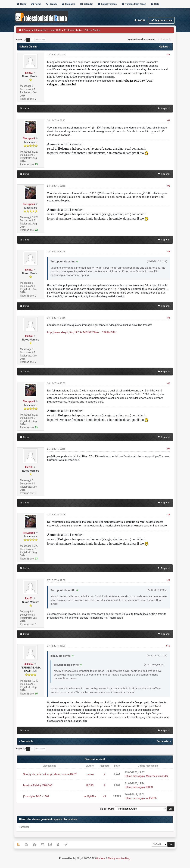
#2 (169, 120)
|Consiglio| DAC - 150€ (36, 796)
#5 (169, 318)
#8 (169, 515)
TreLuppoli (29, 139)
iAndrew (101, 858)
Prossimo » (40, 40)
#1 (169, 55)
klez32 (29, 73)
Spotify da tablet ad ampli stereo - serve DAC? (50, 774)
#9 (169, 580)
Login (139, 20)
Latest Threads (107, 4)
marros (90, 774)
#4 (169, 251)
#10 (168, 646)
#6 (169, 383)
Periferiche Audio (73, 30)
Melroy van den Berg (119, 858)
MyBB (76, 858)
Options (165, 47)
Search (51, 4)
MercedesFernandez (157, 776)
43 (105, 796)
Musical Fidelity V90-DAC (38, 785)
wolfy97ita (90, 796)
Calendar (86, 4)
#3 (169, 186)
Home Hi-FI (55, 30)
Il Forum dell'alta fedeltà (34, 30)
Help (155, 4)
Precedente (27, 741)
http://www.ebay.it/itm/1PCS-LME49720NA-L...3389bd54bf (82, 332)
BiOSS (90, 785)
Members (68, 4)
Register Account (162, 20)
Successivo (163, 741)
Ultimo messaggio (135, 776)
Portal (36, 4)
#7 (169, 449)
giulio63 (29, 664)
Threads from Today (134, 4)
